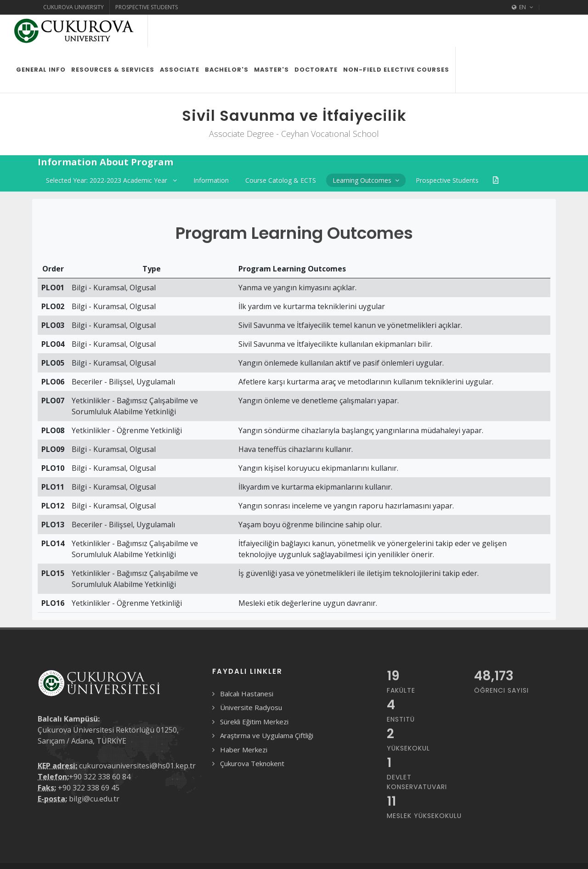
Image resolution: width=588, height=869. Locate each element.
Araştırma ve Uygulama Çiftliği (267, 703)
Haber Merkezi (244, 717)
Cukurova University (73, 7)
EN (523, 7)
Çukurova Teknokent (252, 731)
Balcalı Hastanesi (247, 661)
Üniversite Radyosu (251, 675)
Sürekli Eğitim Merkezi (254, 689)
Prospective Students (147, 7)
